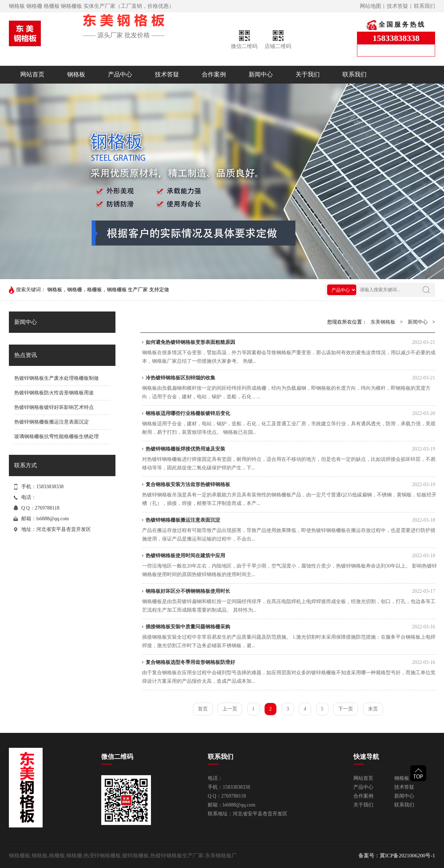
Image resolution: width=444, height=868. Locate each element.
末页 (373, 709)
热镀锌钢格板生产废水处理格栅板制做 (56, 378)
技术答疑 (397, 6)
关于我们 (308, 74)
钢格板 (76, 74)
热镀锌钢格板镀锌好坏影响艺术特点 (54, 407)
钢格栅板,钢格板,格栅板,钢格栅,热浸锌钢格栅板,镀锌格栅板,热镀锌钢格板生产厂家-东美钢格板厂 (123, 856)
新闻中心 (261, 74)
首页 (203, 709)
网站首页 (32, 74)
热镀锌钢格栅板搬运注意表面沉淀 (52, 422)
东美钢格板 (383, 322)
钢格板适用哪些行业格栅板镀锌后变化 (290, 414)
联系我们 (424, 6)
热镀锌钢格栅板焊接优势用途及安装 (290, 449)
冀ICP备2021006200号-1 (407, 856)
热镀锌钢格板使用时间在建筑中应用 (290, 556)
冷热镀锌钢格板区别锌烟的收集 (290, 378)
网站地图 (370, 6)
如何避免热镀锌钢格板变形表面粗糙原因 (290, 342)
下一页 (346, 709)
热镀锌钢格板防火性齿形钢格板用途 (54, 393)
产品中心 (120, 74)
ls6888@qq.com (53, 519)
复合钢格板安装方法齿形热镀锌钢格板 (290, 485)
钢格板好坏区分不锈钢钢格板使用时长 (290, 591)
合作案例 (214, 74)
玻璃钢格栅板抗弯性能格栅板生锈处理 (56, 436)
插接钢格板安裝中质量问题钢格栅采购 (290, 627)
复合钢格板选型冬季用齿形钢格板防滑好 (290, 662)
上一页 (230, 709)
